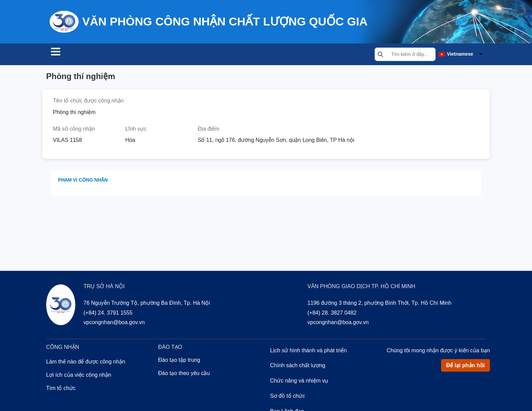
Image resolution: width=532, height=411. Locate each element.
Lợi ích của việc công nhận (79, 376)
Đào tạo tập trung (179, 361)
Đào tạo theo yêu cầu (184, 374)
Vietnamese (460, 55)
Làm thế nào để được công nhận (86, 363)
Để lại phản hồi (465, 366)
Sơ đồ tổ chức (288, 397)
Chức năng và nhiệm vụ (299, 382)
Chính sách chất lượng (298, 366)
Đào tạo (158, 55)
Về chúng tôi (201, 55)
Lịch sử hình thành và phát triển (308, 351)
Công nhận (117, 55)
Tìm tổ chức (70, 55)
